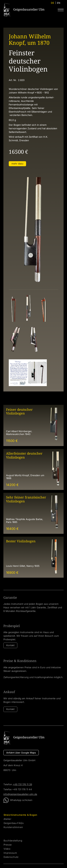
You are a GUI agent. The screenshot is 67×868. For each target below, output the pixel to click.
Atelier (7, 819)
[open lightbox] (13, 308)
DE (53, 3)
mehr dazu (17, 164)
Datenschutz (11, 857)
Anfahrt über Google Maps (21, 753)
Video (7, 849)
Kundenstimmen (13, 827)
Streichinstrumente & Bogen (20, 815)
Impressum (10, 853)
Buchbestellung (13, 841)
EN (59, 3)
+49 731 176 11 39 (22, 784)
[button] (61, 10)
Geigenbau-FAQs (14, 823)
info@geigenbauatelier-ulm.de (20, 794)
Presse (8, 845)
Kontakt (10, 645)
